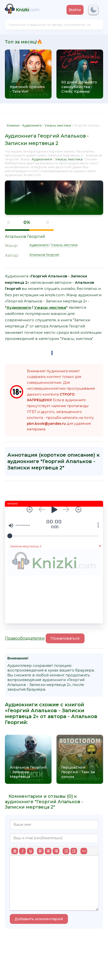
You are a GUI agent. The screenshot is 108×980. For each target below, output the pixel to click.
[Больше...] (84, 851)
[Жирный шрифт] (15, 851)
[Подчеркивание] (30, 851)
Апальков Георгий (25, 236)
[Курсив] (22, 851)
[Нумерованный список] (74, 851)
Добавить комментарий (39, 919)
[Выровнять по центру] (48, 851)
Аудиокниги (42, 159)
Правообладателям (25, 638)
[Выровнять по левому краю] (40, 851)
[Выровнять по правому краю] (56, 851)
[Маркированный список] (66, 851)
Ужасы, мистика (69, 159)
